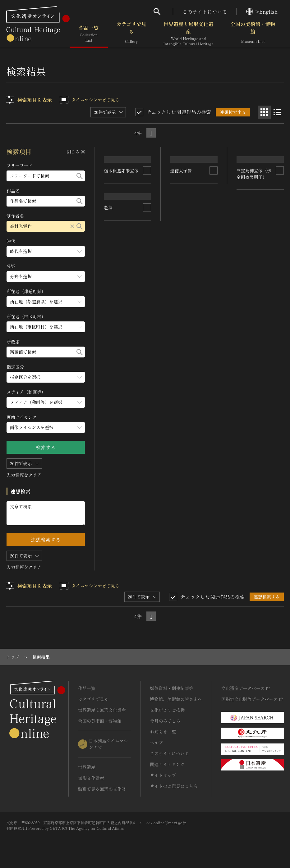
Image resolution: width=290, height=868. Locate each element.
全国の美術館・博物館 (253, 34)
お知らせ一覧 (163, 732)
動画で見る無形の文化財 (102, 789)
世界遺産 (87, 767)
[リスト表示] (277, 112)
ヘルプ (156, 743)
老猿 (108, 309)
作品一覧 (89, 34)
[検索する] (80, 176)
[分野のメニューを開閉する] (46, 277)
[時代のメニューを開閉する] (46, 251)
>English (262, 11)
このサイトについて (205, 11)
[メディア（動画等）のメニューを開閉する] (46, 402)
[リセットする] (72, 226)
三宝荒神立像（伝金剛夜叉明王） (254, 247)
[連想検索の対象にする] (147, 227)
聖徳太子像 (181, 220)
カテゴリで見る (131, 34)
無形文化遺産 (91, 778)
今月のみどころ (165, 721)
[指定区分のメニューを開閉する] (46, 377)
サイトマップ (163, 775)
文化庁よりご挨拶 (167, 710)
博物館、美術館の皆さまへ (176, 699)
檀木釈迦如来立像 (122, 227)
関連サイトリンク (167, 764)
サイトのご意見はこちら (174, 786)
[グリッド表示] (264, 112)
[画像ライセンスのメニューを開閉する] (46, 427)
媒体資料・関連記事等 (172, 688)
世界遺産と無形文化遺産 (188, 34)
